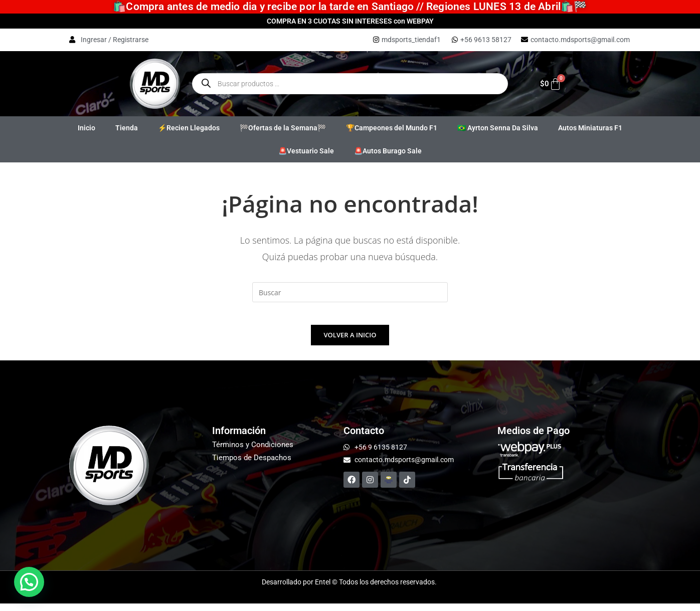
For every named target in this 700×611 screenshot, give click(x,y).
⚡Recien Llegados (189, 128)
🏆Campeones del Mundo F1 (392, 128)
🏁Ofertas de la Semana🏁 (283, 128)
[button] (29, 582)
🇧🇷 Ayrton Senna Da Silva (498, 128)
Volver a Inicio (350, 342)
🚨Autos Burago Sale (388, 151)
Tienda (127, 128)
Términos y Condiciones (253, 452)
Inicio (86, 128)
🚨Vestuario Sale (306, 151)
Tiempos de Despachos (252, 465)
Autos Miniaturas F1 (590, 128)
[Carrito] (546, 83)
